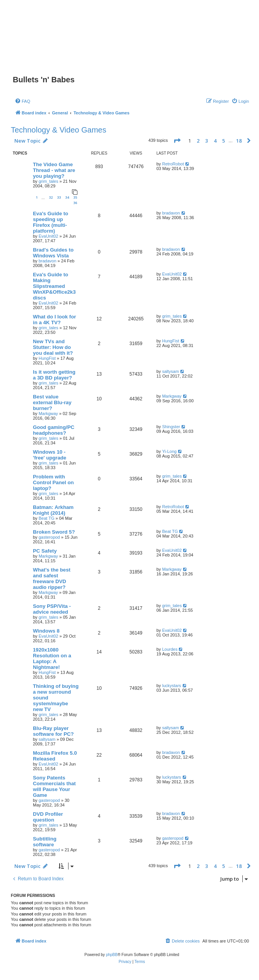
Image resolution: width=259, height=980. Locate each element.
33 (59, 197)
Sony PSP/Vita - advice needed (52, 609)
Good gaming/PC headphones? (54, 430)
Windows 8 (46, 631)
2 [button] (198, 141)
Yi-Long (170, 451)
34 (67, 197)
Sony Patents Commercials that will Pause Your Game (54, 786)
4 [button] (215, 141)
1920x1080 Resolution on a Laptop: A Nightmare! (52, 658)
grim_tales (49, 181)
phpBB (112, 955)
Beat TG (47, 518)
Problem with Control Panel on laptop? (53, 482)
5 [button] (224, 141)
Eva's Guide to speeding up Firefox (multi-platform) (51, 222)
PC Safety (45, 551)
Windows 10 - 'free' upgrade (50, 455)
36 (75, 203)
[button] (177, 141)
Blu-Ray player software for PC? (53, 731)
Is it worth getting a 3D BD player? (54, 375)
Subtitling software (45, 842)
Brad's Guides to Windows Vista (53, 253)
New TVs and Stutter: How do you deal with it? (53, 347)
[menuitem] (22, 101)
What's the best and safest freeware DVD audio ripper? (52, 578)
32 (51, 197)
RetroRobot (173, 164)
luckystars (172, 686)
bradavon (171, 213)
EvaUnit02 (49, 236)
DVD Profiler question (48, 817)
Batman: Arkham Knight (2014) (53, 510)
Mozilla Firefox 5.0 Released (55, 756)
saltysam (171, 371)
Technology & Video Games (58, 130)
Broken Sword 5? (54, 532)
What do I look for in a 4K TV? (54, 320)
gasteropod (49, 537)
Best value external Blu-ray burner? (52, 402)
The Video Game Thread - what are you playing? (54, 170)
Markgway (48, 413)
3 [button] (207, 141)
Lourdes (170, 649)
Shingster (171, 427)
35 (75, 197)
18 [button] (239, 141)
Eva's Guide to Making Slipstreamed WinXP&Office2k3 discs (54, 286)
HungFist (47, 358)
